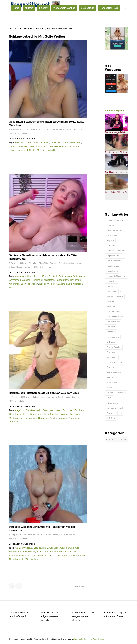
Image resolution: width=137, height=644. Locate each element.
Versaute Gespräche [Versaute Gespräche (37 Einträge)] (116, 408)
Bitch (26, 129)
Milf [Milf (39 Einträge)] (122, 291)
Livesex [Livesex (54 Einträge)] (110, 286)
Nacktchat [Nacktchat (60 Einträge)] (111, 306)
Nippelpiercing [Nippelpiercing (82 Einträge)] (113, 337)
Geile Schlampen (38, 146)
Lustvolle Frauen (29, 284)
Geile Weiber (54, 146)
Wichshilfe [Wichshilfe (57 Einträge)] (111, 413)
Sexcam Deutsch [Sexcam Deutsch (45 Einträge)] (114, 372)
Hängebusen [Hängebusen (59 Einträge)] (112, 271)
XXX (35, 267)
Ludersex (14, 422)
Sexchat (12, 133)
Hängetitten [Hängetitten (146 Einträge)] (112, 281)
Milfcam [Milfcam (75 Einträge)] (110, 296)
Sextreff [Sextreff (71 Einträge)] (110, 393)
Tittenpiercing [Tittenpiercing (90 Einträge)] (113, 403)
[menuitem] (16, 8)
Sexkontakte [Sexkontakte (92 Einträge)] (112, 383)
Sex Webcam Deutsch (45, 555)
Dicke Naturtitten (59, 142)
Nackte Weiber (47, 284)
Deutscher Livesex (52, 410)
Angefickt (20, 410)
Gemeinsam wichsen (20, 280)
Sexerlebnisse (78, 555)
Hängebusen (30, 418)
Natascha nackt (64, 284)
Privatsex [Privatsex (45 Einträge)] (111, 352)
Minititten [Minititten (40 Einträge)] (111, 301)
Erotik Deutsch (50, 276)
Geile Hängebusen (32, 414)
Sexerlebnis (64, 555)
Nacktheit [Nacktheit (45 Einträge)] (111, 327)
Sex (82, 129)
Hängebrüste (62, 280)
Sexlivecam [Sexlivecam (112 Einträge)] (112, 388)
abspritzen (21, 276)
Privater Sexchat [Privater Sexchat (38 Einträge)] (114, 347)
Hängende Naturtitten (69, 418)
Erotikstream (65, 276)
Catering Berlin (80, 639)
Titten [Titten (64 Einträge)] (109, 398)
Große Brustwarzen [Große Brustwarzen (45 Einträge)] (115, 261)
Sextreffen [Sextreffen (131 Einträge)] (121, 393)
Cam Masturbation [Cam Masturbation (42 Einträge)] (115, 220)
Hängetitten (54, 129)
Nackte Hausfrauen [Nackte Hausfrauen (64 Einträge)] (115, 317)
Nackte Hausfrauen (24, 267)
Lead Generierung (96, 639)
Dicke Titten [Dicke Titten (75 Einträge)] (112, 235)
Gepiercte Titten (57, 263)
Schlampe (27, 555)
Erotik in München (18, 146)
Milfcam (12, 267)
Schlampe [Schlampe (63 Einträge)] (111, 362)
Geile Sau (48, 414)
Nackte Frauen (73, 129)
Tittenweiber (32, 559)
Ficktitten (79, 410)
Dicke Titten (43, 129)
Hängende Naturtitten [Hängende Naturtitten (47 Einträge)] (116, 276)
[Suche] (125, 8)
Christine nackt (34, 410)
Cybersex (33, 129)
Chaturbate (33, 263)
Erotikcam (68, 410)
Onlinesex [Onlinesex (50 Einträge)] (111, 342)
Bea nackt (20, 142)
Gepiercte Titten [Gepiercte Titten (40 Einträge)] (114, 256)
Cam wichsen (34, 276)
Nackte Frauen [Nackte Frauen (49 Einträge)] (113, 312)
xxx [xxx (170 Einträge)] (120, 413)
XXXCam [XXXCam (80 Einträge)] (111, 418)
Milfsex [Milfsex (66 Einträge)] (120, 296)
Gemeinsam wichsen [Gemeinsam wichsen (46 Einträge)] (116, 251)
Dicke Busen (43, 142)
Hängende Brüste (47, 418)
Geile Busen (15, 414)
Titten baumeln (17, 559)
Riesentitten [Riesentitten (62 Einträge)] (112, 357)
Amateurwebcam (24, 548)
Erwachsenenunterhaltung (60, 548)
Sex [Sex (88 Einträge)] (120, 362)
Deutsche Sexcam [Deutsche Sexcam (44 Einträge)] (115, 230)
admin (24, 133)
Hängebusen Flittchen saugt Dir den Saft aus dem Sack (44, 393)
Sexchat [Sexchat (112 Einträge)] (110, 377)
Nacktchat (23, 150)
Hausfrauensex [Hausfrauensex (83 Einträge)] (113, 266)
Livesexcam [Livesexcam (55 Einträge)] (112, 291)
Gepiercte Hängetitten (43, 280)
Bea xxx (31, 142)
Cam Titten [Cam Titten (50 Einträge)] (111, 225)
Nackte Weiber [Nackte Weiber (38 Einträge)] (113, 322)
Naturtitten (53, 150)
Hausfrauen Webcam (61, 552)
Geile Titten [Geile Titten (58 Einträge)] (112, 246)
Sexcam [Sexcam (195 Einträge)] (110, 367)
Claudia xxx (40, 548)
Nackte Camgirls (38, 150)
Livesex (63, 129)
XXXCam (42, 267)
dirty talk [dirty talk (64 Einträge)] (110, 241)
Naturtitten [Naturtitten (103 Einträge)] (111, 332)
